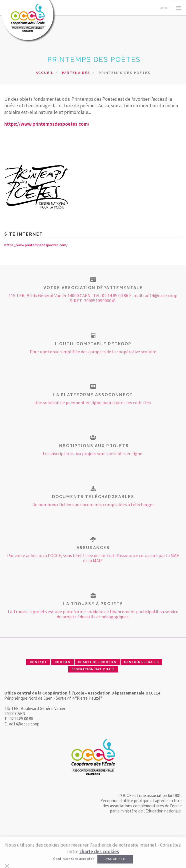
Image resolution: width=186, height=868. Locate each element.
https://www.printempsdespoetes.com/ (47, 124)
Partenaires (76, 73)
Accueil (45, 73)
